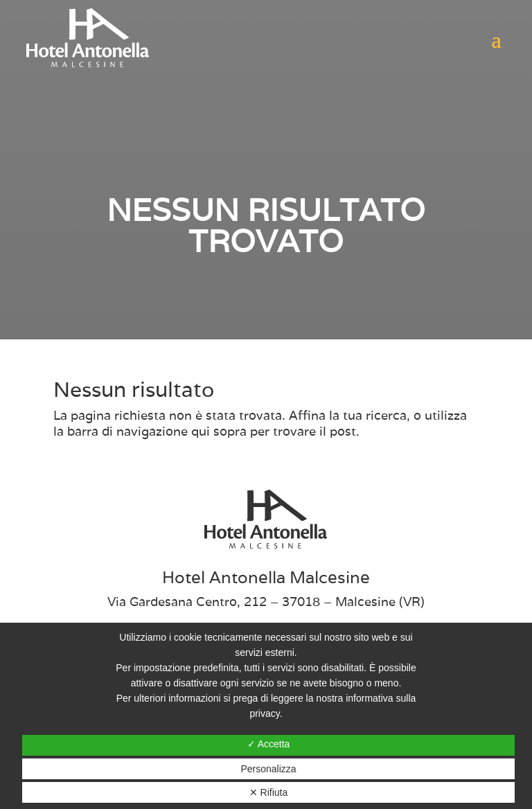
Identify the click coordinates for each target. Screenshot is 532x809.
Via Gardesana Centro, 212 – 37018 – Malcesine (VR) (266, 602)
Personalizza (268, 769)
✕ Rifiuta (269, 792)
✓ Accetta (269, 744)
